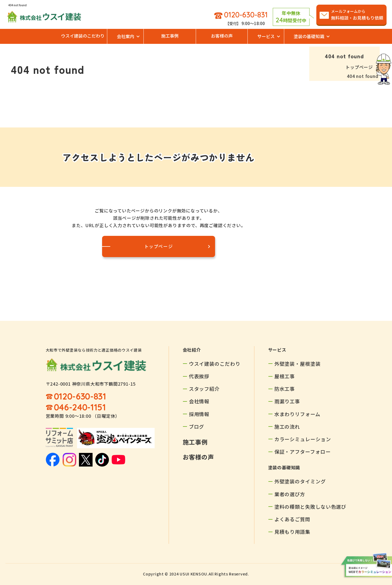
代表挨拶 (199, 376)
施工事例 (170, 36)
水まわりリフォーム (297, 414)
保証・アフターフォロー (303, 452)
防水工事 (285, 389)
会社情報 (199, 401)
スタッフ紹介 (204, 389)
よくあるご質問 (292, 519)
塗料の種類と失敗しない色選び (310, 507)
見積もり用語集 (292, 532)
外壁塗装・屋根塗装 (298, 364)
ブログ (197, 426)
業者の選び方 (290, 494)
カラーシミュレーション (303, 439)
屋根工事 (285, 376)
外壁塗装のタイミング (300, 481)
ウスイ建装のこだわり (83, 36)
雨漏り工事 (287, 401)
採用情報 (199, 414)
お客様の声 (222, 36)
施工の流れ (287, 426)
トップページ (359, 67)
